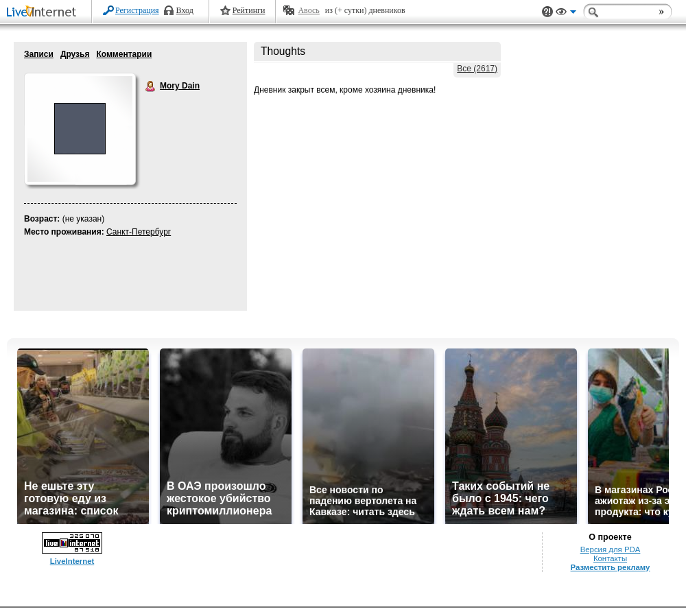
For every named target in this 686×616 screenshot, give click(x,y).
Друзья (75, 54)
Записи (39, 54)
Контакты (610, 558)
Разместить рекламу (611, 567)
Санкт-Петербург (139, 232)
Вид (566, 14)
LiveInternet (44, 13)
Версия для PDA (611, 549)
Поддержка (547, 12)
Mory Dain (151, 86)
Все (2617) (477, 69)
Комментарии (124, 54)
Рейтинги (249, 10)
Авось (308, 10)
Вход (185, 10)
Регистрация (137, 10)
